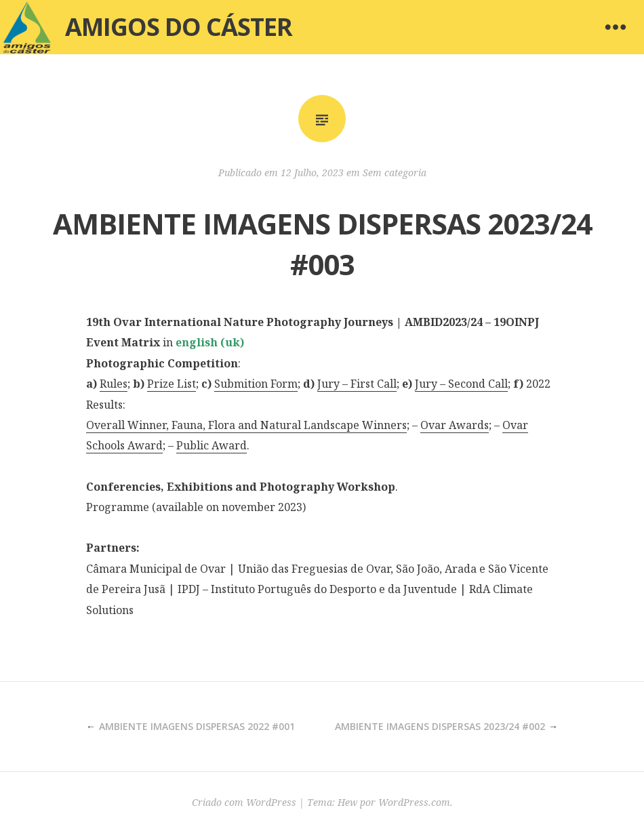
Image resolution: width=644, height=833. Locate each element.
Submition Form (256, 384)
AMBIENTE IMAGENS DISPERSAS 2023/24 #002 (440, 726)
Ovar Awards (455, 425)
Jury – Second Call (461, 384)
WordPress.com (414, 802)
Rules (114, 384)
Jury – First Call (357, 384)
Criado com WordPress (244, 802)
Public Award (212, 445)
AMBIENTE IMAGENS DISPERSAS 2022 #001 (197, 726)
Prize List (172, 384)
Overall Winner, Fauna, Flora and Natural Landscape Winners (246, 425)
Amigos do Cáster (179, 27)
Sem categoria (395, 172)
